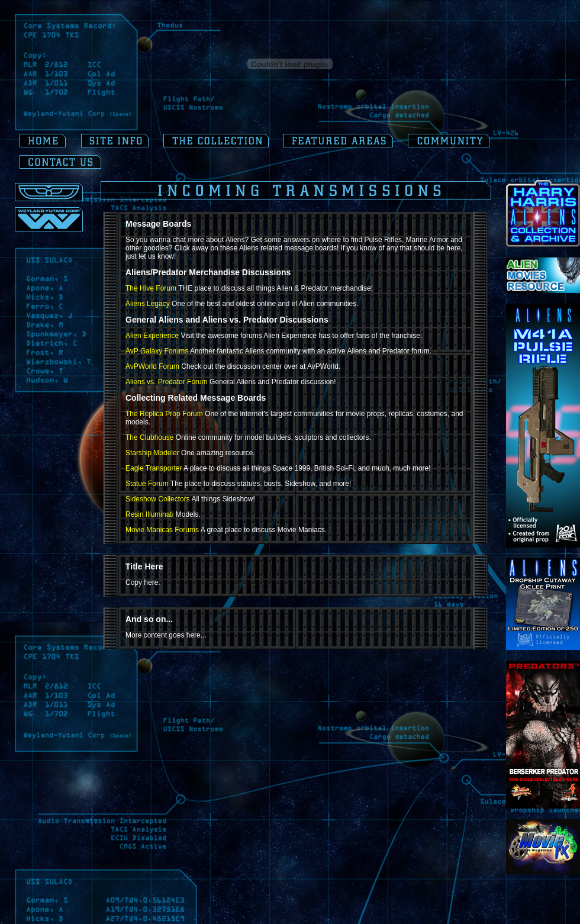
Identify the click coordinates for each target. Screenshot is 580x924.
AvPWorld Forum (152, 366)
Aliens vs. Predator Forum (167, 382)
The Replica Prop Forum (164, 414)
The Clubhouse (149, 437)
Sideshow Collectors (158, 499)
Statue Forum (147, 484)
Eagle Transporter (154, 468)
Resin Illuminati (149, 514)
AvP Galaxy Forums (157, 351)
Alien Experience (152, 336)
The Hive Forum (151, 288)
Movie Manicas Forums (162, 530)
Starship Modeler (152, 453)
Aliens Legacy (148, 304)
